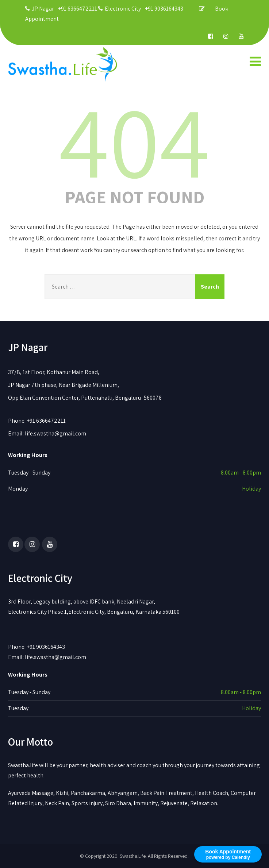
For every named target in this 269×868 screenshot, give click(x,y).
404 (134, 140)
